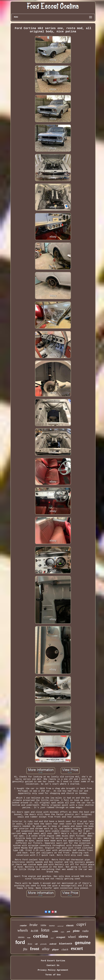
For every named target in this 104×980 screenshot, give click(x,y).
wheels (23, 930)
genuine (83, 943)
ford (20, 942)
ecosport (61, 937)
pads (69, 931)
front (35, 949)
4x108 (34, 931)
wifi (36, 944)
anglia (62, 932)
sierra (83, 936)
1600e (43, 925)
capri (81, 924)
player (56, 950)
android (53, 944)
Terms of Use (53, 975)
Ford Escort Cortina (53, 961)
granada (44, 944)
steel (52, 938)
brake (34, 925)
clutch (65, 949)
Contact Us (53, 965)
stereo (21, 937)
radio (85, 931)
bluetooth (66, 944)
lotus (45, 930)
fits (25, 949)
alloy (46, 949)
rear (29, 938)
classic (70, 925)
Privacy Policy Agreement (53, 970)
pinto (76, 931)
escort (77, 948)
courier (23, 925)
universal (60, 926)
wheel (72, 937)
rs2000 (55, 931)
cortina (41, 936)
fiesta (30, 944)
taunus (52, 926)
